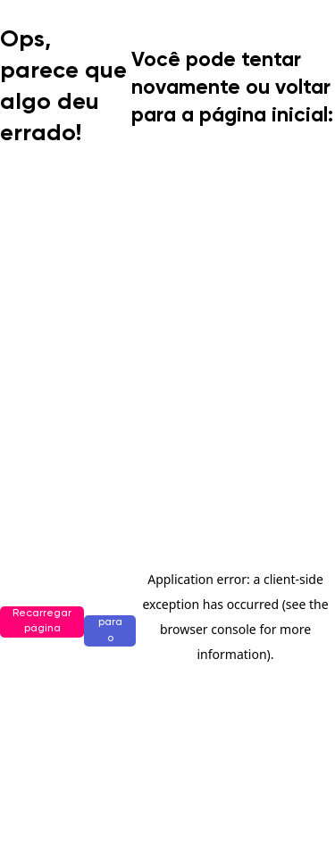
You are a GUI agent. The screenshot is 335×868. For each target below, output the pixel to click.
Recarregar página (42, 622)
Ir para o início (110, 631)
